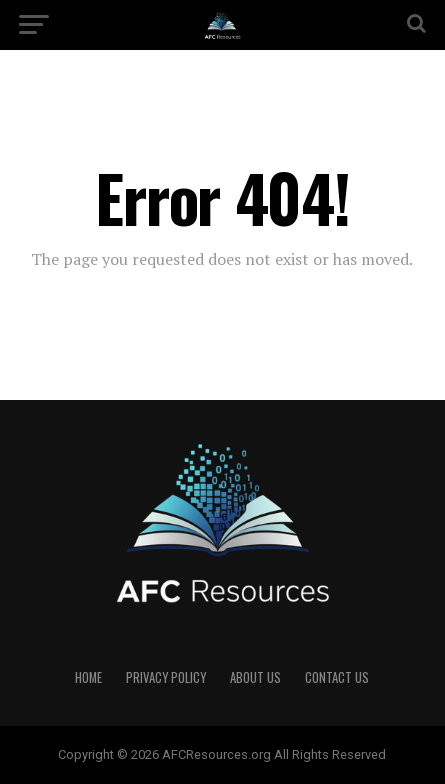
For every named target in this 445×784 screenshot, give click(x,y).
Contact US (337, 677)
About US (255, 677)
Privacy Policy (166, 677)
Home (88, 677)
